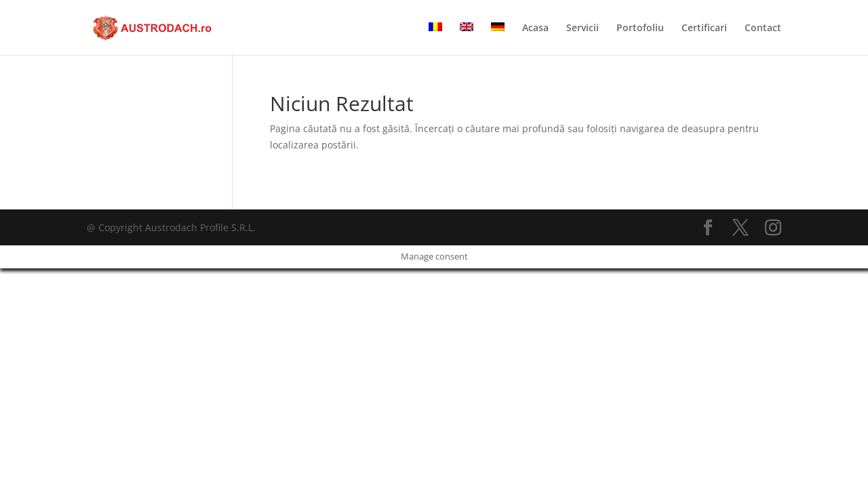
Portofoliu (640, 28)
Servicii (583, 28)
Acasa (535, 28)
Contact (763, 28)
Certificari (704, 28)
